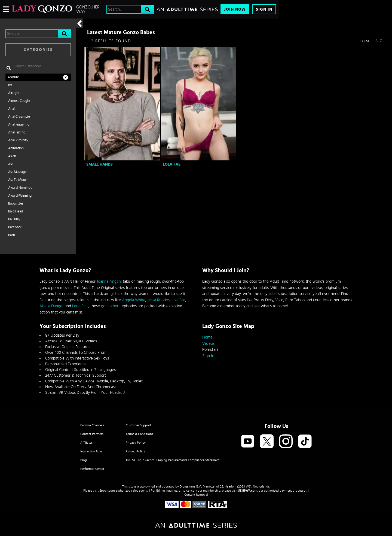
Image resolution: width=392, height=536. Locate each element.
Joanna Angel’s (109, 281)
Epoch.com (107, 491)
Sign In (264, 9)
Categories (38, 50)
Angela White (134, 300)
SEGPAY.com (248, 491)
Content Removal (196, 495)
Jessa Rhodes (158, 300)
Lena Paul (80, 306)
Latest (364, 41)
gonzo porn (111, 306)
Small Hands (99, 164)
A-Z (379, 41)
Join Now (235, 9)
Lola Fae (172, 164)
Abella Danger (52, 306)
